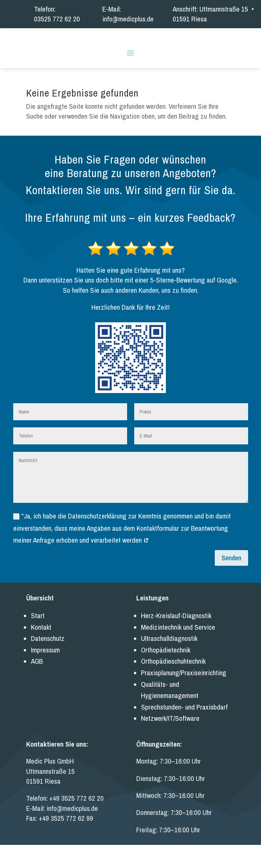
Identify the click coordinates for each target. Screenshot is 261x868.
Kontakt (41, 650)
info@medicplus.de (128, 19)
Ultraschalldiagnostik (169, 661)
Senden (231, 581)
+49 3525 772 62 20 (76, 822)
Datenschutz (48, 661)
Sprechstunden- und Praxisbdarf (184, 730)
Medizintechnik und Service (178, 650)
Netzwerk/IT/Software (170, 742)
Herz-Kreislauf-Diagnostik (176, 639)
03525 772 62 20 (57, 19)
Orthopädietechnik (166, 673)
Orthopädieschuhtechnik (173, 685)
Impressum (45, 673)
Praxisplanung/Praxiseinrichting (184, 696)
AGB (37, 685)
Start (38, 639)
